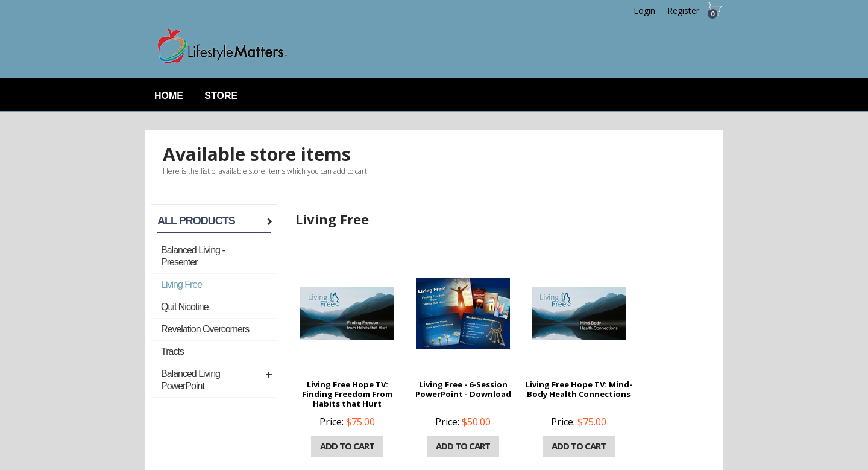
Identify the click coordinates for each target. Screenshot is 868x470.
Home (169, 96)
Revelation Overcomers (205, 329)
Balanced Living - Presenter (193, 256)
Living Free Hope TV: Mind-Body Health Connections (579, 389)
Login (644, 11)
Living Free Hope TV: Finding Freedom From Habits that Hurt (347, 394)
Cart (711, 14)
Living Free (181, 284)
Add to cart (347, 446)
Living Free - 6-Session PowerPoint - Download (463, 389)
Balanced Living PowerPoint (190, 380)
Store (221, 96)
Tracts (172, 351)
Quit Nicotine (185, 307)
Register (683, 11)
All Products (196, 221)
